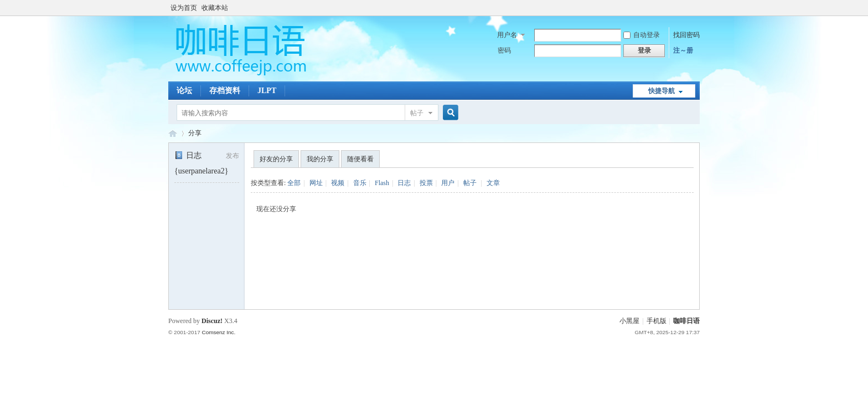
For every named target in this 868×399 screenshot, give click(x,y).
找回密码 (686, 35)
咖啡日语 (686, 321)
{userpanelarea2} (201, 171)
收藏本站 (215, 8)
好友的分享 (276, 159)
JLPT (267, 91)
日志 (188, 155)
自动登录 (642, 35)
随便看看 (360, 159)
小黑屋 (629, 321)
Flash (382, 183)
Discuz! (212, 321)
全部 (294, 183)
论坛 (184, 91)
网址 (316, 183)
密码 (504, 50)
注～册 (683, 50)
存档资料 (225, 91)
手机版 (657, 321)
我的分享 (320, 159)
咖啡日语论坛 (173, 133)
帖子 (417, 113)
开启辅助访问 (697, 8)
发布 (232, 156)
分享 (195, 133)
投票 (426, 183)
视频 (338, 183)
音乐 (360, 183)
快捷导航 (662, 91)
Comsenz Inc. (218, 332)
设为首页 (184, 8)
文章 (493, 183)
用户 (448, 183)
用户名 (507, 35)
